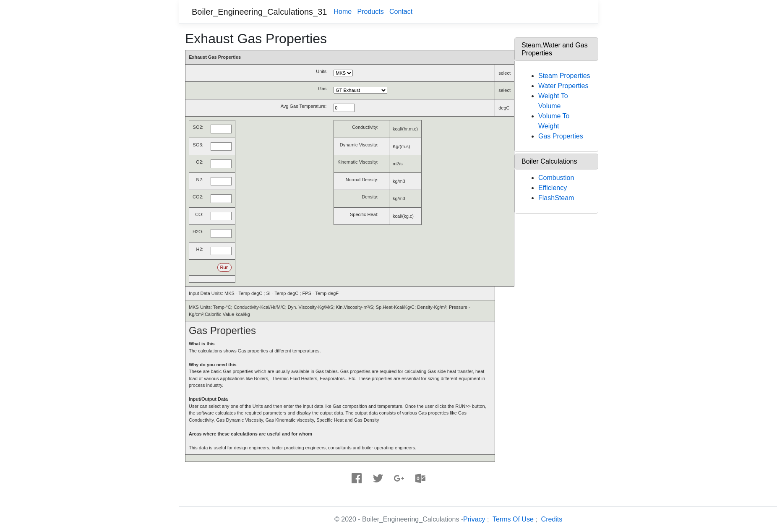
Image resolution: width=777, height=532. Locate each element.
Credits (552, 519)
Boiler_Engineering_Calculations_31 (259, 12)
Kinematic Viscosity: (358, 162)
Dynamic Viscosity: (359, 145)
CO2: (198, 197)
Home (343, 12)
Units (321, 71)
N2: (200, 180)
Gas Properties (561, 136)
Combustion (556, 178)
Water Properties (563, 86)
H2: (200, 249)
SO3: (198, 145)
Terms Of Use (513, 519)
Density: (370, 197)
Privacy (474, 519)
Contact (401, 12)
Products (370, 12)
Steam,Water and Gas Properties (555, 49)
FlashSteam (556, 198)
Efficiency (553, 188)
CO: (199, 214)
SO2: (198, 127)
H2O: (198, 232)
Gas (322, 89)
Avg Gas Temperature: (304, 106)
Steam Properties (564, 76)
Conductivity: (365, 127)
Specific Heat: (364, 214)
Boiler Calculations (549, 161)
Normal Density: (362, 180)
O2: (200, 162)
